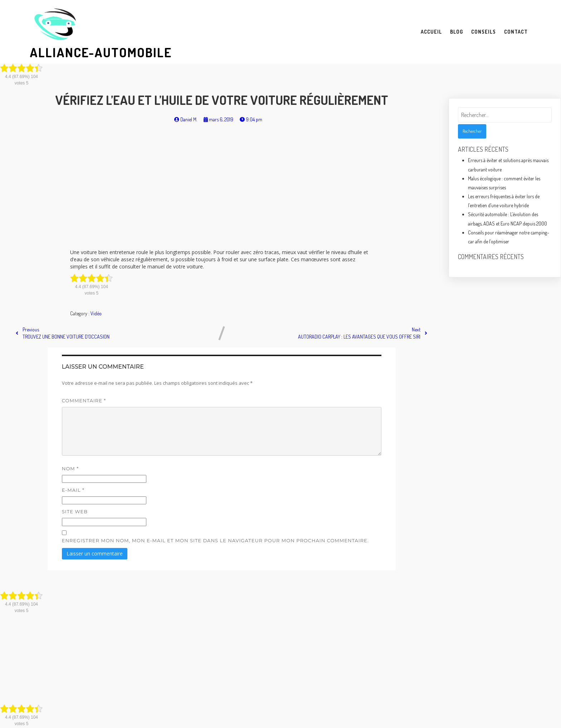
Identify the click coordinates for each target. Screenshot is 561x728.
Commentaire (84, 401)
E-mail (73, 490)
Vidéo (96, 313)
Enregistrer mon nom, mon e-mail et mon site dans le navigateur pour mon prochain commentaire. (215, 540)
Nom (70, 469)
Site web (75, 511)
